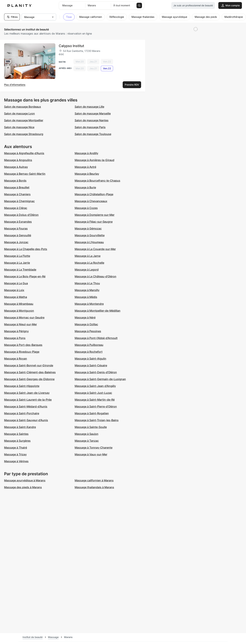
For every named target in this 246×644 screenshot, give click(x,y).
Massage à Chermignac (19, 201)
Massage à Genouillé (18, 235)
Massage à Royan (16, 359)
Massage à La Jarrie (17, 263)
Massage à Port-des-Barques (23, 345)
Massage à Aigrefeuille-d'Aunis (24, 153)
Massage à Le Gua (16, 283)
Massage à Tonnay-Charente (94, 448)
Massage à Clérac (16, 208)
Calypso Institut (71, 46)
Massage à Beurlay (87, 174)
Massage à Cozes (86, 208)
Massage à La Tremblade (20, 270)
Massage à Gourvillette (90, 235)
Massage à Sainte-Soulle (91, 427)
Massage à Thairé (16, 448)
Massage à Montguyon (19, 311)
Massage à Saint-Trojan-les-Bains (97, 420)
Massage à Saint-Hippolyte (22, 386)
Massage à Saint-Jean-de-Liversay (27, 393)
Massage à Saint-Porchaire (22, 413)
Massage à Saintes (16, 434)
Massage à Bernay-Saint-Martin (25, 174)
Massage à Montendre (89, 304)
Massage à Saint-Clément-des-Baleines (30, 372)
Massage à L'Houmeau (89, 242)
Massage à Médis (86, 297)
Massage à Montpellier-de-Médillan (98, 311)
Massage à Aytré (85, 167)
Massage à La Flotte (17, 256)
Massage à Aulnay (16, 167)
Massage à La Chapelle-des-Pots (26, 249)
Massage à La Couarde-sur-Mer (95, 249)
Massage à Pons (15, 338)
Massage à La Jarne (88, 256)
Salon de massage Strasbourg (24, 134)
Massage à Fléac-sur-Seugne (94, 222)
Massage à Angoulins (18, 160)
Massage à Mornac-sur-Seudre (24, 317)
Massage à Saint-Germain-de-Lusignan (100, 379)
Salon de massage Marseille (93, 113)
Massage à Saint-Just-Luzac (93, 393)
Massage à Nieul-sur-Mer (20, 324)
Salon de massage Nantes (92, 120)
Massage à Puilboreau (89, 345)
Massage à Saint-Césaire (91, 365)
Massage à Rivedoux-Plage (22, 352)
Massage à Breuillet (17, 187)
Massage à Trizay (15, 454)
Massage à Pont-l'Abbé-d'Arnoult (96, 338)
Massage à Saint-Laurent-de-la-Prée (28, 400)
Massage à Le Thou (87, 283)
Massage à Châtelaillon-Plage (94, 194)
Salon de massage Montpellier (24, 120)
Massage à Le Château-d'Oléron (95, 276)
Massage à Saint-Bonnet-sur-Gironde (29, 365)
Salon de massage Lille (89, 107)
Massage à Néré (85, 317)
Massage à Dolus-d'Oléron (21, 215)
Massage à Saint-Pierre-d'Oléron (96, 406)
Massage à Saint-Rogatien (92, 413)
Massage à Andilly (86, 153)
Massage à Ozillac (86, 324)
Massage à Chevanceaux (91, 201)
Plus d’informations (15, 85)
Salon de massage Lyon (19, 113)
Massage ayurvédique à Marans (25, 480)
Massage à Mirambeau (19, 304)
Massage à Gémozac (88, 228)
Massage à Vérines (16, 461)
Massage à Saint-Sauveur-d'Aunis (26, 420)
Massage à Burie (85, 187)
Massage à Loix (14, 290)
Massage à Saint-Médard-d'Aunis (26, 406)
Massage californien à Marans (94, 480)
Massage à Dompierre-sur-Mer (95, 215)
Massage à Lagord (87, 270)
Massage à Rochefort (89, 352)
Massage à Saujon (87, 434)
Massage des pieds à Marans (23, 487)
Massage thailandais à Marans (94, 487)
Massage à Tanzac (87, 441)
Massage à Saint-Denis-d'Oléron (96, 372)
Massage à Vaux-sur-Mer (91, 454)
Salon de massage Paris (90, 127)
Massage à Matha (16, 297)
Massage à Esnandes (18, 222)
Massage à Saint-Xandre (20, 427)
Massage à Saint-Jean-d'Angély (95, 386)
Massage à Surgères (17, 441)
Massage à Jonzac (16, 242)
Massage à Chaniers (17, 194)
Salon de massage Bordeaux (23, 107)
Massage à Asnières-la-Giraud (94, 160)
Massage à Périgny (16, 331)
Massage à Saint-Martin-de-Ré (95, 400)
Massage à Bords (15, 181)
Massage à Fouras (16, 228)
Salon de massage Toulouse (93, 134)
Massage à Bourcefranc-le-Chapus (97, 181)
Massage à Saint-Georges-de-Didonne (29, 379)
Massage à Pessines (88, 331)
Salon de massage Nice (19, 127)
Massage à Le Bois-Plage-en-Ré (25, 276)
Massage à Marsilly (87, 290)
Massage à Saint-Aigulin (90, 359)
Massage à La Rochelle (89, 263)
